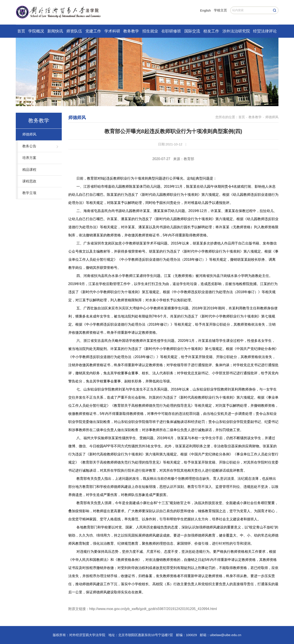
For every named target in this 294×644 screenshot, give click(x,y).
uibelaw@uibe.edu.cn (225, 635)
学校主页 (220, 10)
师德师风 (29, 134)
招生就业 (150, 31)
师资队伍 (74, 31)
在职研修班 (171, 31)
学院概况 (36, 31)
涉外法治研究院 (236, 31)
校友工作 (211, 31)
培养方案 (29, 158)
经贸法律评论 (265, 31)
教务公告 (29, 146)
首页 (21, 31)
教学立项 (29, 193)
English (205, 10)
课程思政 (29, 181)
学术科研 (112, 31)
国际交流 (192, 31)
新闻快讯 (55, 31)
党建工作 (93, 31)
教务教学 (131, 31)
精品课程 (29, 170)
